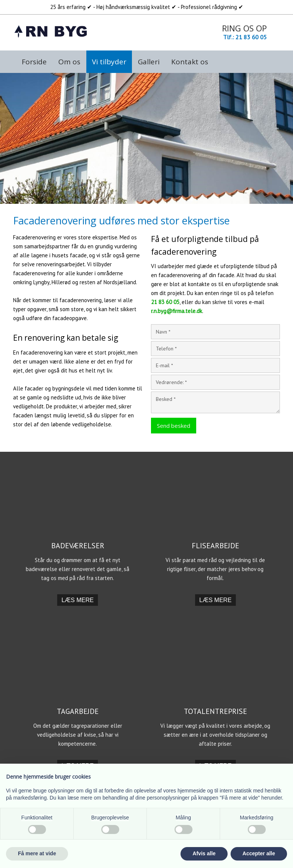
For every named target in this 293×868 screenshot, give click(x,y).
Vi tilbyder (109, 62)
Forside (34, 62)
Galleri (149, 62)
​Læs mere (77, 600)
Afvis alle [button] (204, 853)
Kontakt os (190, 62)
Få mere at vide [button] (37, 853)
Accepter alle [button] (259, 853)
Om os (69, 62)
